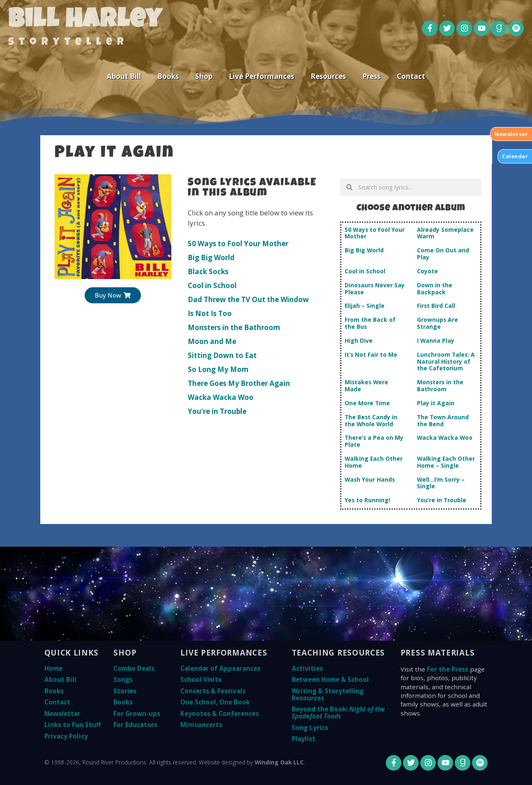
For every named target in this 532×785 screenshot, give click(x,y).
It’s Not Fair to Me (371, 354)
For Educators (135, 725)
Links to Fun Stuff (73, 725)
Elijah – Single (365, 306)
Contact (411, 76)
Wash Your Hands (370, 479)
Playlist (304, 739)
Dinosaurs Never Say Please (375, 289)
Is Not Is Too (210, 313)
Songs (123, 679)
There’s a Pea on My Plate (374, 441)
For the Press (448, 669)
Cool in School (212, 285)
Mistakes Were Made (366, 386)
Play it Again (436, 403)
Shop (204, 76)
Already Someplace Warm (445, 233)
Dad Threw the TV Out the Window (248, 299)
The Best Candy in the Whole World (371, 420)
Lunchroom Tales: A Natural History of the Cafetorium (446, 361)
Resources (328, 76)
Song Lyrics (310, 727)
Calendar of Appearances (220, 668)
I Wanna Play (436, 341)
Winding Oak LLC (279, 762)
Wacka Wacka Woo (221, 397)
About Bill (124, 76)
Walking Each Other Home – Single (446, 462)
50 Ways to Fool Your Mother (238, 244)
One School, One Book (215, 702)
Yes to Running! (367, 500)
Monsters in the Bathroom (234, 327)
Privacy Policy (66, 736)
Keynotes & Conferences (220, 713)
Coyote (427, 271)
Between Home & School (330, 679)
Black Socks (208, 271)
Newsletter (62, 713)
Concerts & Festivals (213, 691)
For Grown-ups (137, 713)
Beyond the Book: (338, 712)
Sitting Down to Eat (222, 355)
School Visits (201, 679)
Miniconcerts (201, 725)
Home (53, 668)
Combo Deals (134, 668)
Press (371, 76)
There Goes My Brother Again (239, 383)
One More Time (367, 403)
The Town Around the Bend (443, 420)
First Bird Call (436, 306)
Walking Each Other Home (374, 462)
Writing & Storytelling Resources (328, 694)
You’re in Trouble (217, 411)
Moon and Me (212, 341)
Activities (307, 668)
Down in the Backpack (435, 289)
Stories (125, 691)
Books (168, 76)
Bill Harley (85, 21)
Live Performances (261, 76)
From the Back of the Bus (370, 323)
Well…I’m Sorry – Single (441, 483)
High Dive (359, 341)
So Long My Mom (218, 369)
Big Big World (211, 257)
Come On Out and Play (443, 254)
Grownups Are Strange (438, 323)
